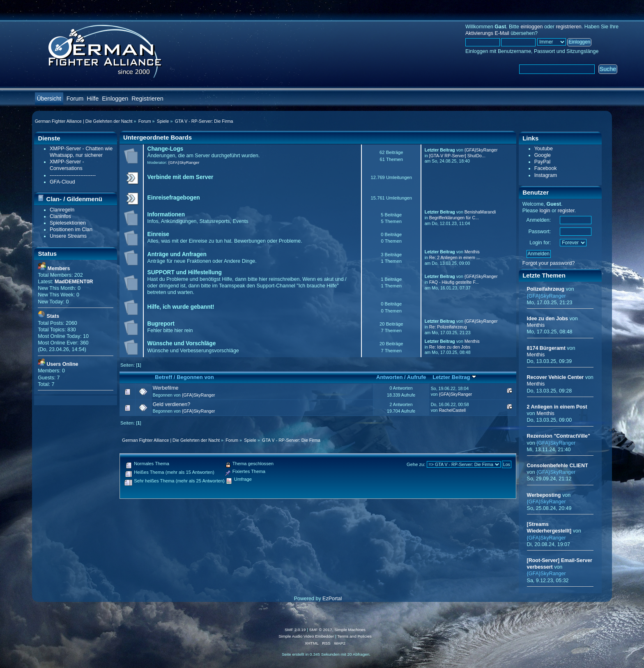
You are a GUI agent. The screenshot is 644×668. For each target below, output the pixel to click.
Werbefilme (166, 388)
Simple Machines (350, 630)
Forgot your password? (549, 263)
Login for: (540, 243)
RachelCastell (452, 410)
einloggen (531, 27)
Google (543, 155)
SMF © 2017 (321, 630)
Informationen (166, 215)
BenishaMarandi (480, 212)
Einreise (158, 234)
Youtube (544, 149)
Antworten (389, 377)
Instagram (546, 175)
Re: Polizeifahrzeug (448, 327)
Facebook (546, 168)
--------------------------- (73, 175)
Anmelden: (539, 220)
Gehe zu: (416, 464)
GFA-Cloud (62, 182)
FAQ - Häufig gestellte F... (454, 282)
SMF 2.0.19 (295, 630)
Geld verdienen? (172, 404)
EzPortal (332, 599)
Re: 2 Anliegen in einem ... (455, 257)
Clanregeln (62, 210)
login (545, 211)
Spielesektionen (68, 223)
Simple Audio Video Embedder (306, 636)
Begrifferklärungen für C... (454, 218)
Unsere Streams (68, 236)
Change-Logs (166, 149)
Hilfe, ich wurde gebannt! (181, 307)
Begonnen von (195, 377)
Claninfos (60, 216)
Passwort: (539, 232)
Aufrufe (416, 377)
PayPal (543, 162)
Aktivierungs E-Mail (487, 33)
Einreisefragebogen (174, 198)
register (566, 211)
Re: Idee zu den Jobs (450, 347)
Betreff (163, 377)
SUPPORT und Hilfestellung (185, 272)
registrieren (568, 27)
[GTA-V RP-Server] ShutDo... (457, 156)
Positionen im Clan (71, 230)
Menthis (472, 252)
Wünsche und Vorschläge (182, 343)
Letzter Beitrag (454, 377)
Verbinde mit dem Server (181, 177)
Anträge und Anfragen (177, 254)
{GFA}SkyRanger (184, 162)
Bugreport (161, 324)
